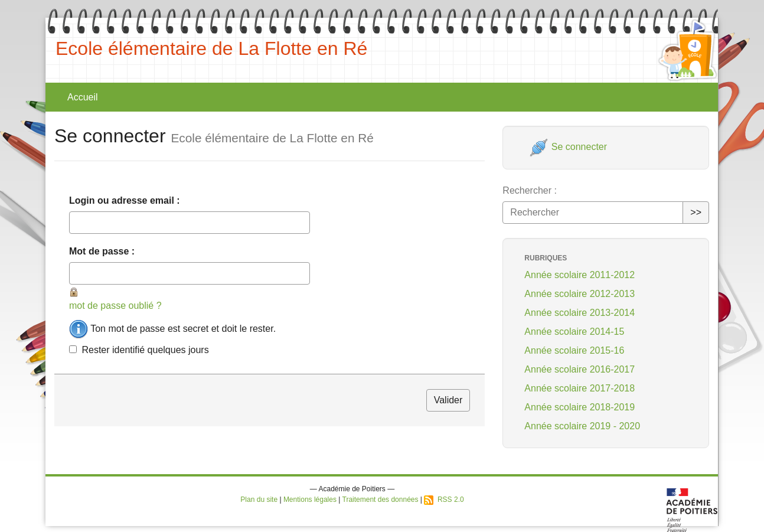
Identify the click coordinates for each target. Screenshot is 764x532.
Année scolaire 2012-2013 (579, 294)
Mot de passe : (102, 251)
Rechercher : (530, 190)
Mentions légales (310, 500)
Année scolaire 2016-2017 (579, 369)
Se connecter (568, 147)
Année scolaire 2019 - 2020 (582, 426)
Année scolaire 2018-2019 (579, 407)
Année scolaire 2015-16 (574, 350)
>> (696, 212)
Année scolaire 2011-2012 (579, 275)
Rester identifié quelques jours (145, 350)
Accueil (83, 97)
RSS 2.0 (444, 500)
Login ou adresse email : (125, 200)
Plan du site (259, 500)
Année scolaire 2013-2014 (579, 313)
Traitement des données (381, 500)
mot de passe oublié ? (115, 306)
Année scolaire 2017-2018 (579, 388)
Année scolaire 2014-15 (574, 332)
